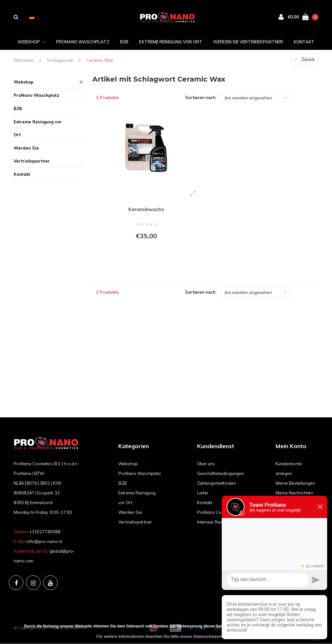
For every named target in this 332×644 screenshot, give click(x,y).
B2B (124, 42)
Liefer (203, 493)
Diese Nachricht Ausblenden (272, 626)
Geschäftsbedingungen (221, 473)
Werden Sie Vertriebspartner (248, 42)
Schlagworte (60, 60)
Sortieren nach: (201, 97)
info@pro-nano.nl (45, 541)
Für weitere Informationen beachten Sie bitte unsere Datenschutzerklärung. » (168, 637)
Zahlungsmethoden (217, 483)
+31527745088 (45, 532)
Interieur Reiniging (215, 522)
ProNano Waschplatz (83, 42)
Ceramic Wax (100, 60)
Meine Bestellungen (295, 483)
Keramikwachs (146, 209)
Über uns (206, 464)
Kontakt (304, 42)
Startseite (24, 60)
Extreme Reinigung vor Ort (171, 42)
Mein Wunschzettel (295, 512)
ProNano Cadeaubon (218, 512)
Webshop (31, 42)
